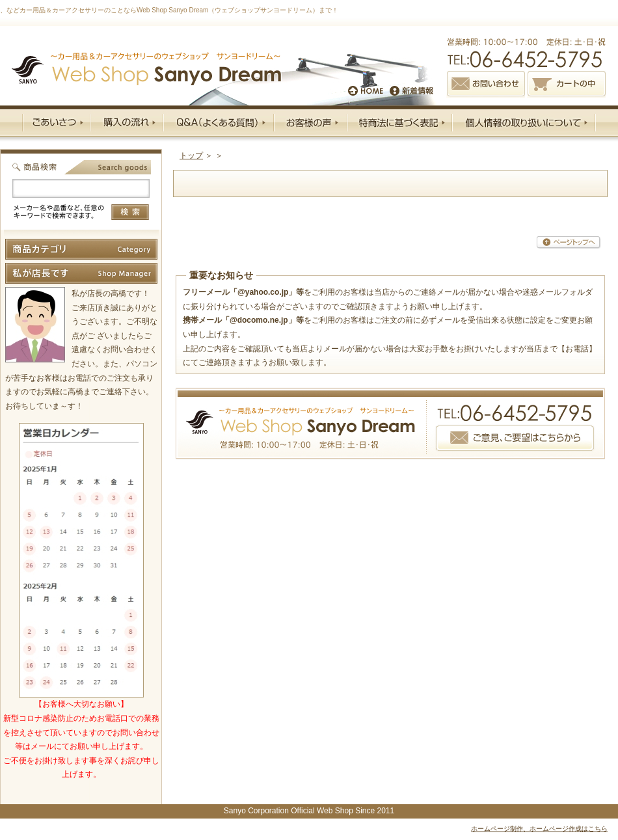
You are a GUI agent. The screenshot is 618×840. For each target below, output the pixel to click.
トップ (191, 156)
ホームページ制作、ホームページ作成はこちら (539, 829)
